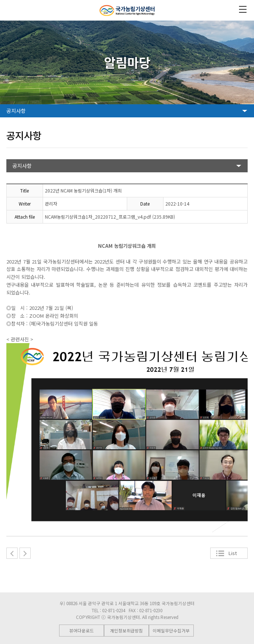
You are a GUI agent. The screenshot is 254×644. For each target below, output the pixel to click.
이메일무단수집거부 (171, 631)
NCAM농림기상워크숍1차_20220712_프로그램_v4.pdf (98, 217)
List (233, 553)
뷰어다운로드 (82, 631)
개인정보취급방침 (126, 631)
